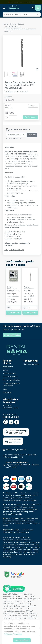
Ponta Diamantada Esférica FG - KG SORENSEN (13, 289)
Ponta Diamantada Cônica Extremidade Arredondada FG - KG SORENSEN (30, 289)
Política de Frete (9, 373)
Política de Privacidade (13, 634)
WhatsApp (7, 392)
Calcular (32, 135)
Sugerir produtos (12, 335)
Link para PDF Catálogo (14, 250)
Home (5, 24)
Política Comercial (10, 377)
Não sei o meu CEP (14, 139)
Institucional (8, 367)
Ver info (33, 106)
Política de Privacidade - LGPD (10, 407)
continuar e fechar (22, 640)
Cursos (5, 370)
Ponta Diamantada (13, 26)
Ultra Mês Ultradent (31, 364)
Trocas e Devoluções (11, 380)
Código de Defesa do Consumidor (11, 385)
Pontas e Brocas (17, 24)
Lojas (5, 389)
